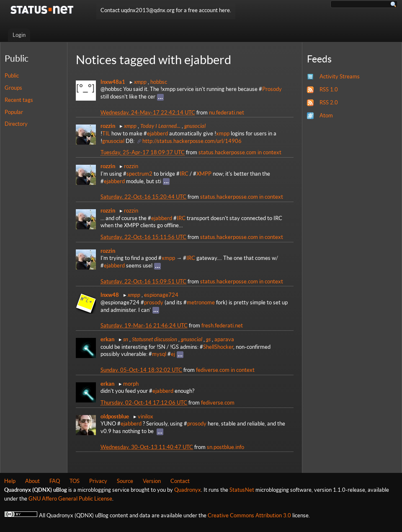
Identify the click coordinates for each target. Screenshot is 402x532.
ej (173, 354)
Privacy (98, 481)
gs (208, 339)
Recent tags (19, 100)
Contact (180, 481)
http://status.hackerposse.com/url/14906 (192, 141)
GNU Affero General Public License (70, 499)
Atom (326, 115)
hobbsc (159, 82)
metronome (201, 302)
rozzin (131, 166)
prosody (154, 302)
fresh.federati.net (222, 326)
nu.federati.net (227, 113)
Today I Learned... (160, 126)
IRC (184, 174)
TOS (75, 481)
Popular (14, 112)
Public (12, 76)
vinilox (146, 417)
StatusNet (242, 490)
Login (19, 35)
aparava (224, 339)
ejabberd (157, 134)
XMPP (204, 174)
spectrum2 (139, 174)
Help (10, 481)
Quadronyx (188, 490)
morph (131, 384)
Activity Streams (340, 77)
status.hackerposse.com (227, 152)
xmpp (140, 82)
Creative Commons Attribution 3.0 (249, 515)
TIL (106, 134)
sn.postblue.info (225, 447)
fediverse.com (213, 370)
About (32, 481)
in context (269, 152)
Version (152, 481)
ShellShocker (218, 347)
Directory (16, 124)
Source (125, 481)
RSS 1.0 (329, 90)
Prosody (272, 89)
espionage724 (161, 295)
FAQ (55, 481)
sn (126, 339)
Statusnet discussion (155, 339)
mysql (159, 354)
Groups (13, 88)
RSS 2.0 (329, 103)
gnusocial (195, 126)
